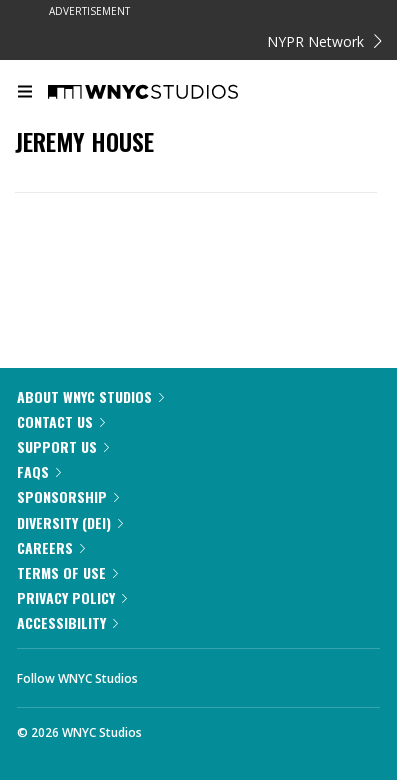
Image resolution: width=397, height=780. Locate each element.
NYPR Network (324, 41)
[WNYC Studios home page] (168, 93)
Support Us (63, 446)
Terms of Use (67, 572)
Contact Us (61, 421)
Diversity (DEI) (70, 522)
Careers (51, 547)
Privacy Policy (72, 597)
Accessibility (67, 622)
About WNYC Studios (90, 396)
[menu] (25, 93)
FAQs (39, 471)
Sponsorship (68, 496)
